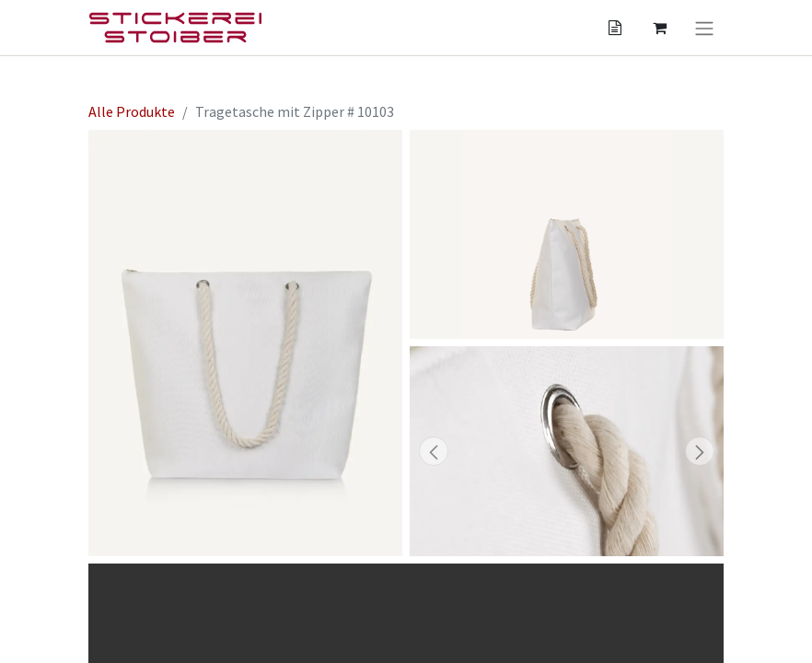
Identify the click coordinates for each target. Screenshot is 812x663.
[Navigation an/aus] (704, 28)
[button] (433, 451)
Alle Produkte (132, 111)
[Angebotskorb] (615, 28)
